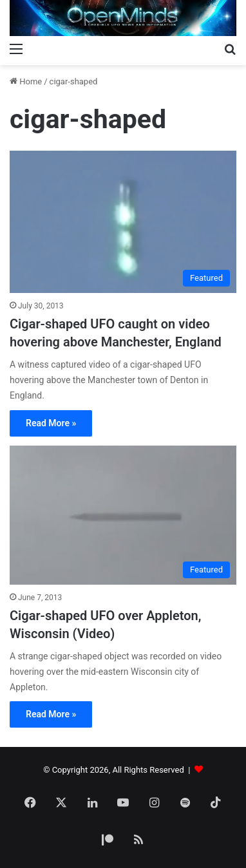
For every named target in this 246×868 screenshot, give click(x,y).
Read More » (51, 423)
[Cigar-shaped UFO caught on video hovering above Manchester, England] (123, 222)
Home (26, 81)
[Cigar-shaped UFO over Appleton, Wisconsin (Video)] (123, 515)
